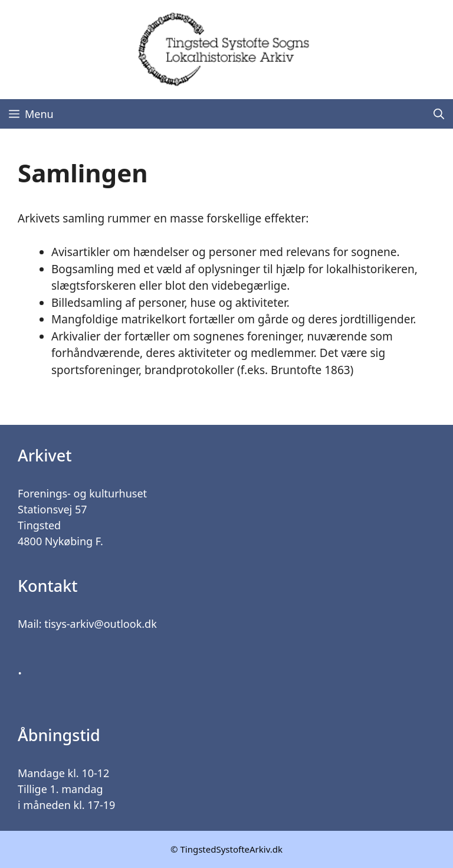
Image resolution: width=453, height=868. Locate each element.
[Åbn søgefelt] (439, 114)
